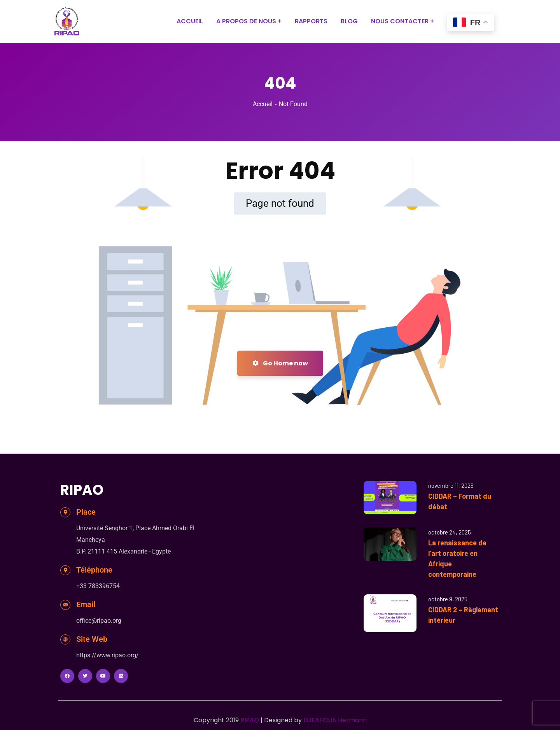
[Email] (65, 605)
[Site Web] (65, 639)
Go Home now (280, 363)
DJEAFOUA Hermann (335, 720)
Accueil (263, 104)
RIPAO (250, 720)
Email (86, 604)
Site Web (92, 639)
